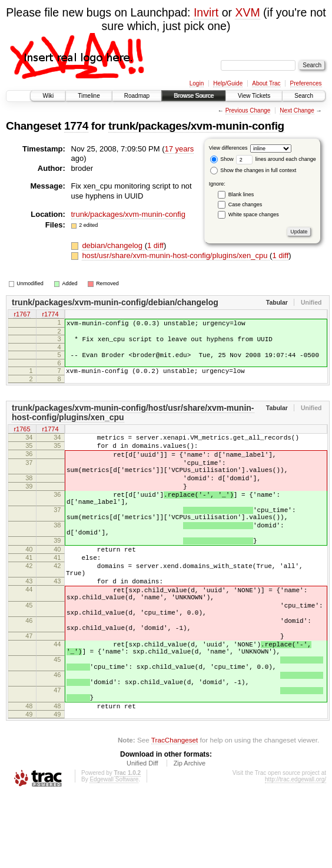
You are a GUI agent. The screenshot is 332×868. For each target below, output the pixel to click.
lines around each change (276, 159)
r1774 (50, 315)
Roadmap (137, 96)
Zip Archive (190, 836)
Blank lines (241, 194)
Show (222, 159)
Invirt (206, 12)
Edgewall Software (114, 852)
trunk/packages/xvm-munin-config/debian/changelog (115, 302)
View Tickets (254, 96)
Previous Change (248, 110)
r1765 (22, 438)
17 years (179, 149)
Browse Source (194, 96)
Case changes (245, 204)
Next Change (297, 110)
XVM (247, 12)
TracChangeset (175, 812)
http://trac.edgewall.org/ (296, 852)
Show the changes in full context (253, 170)
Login (197, 83)
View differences (228, 148)
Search (304, 96)
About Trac (266, 83)
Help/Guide (228, 83)
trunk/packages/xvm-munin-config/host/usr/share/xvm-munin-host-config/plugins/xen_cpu (133, 421)
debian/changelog (113, 245)
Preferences (306, 83)
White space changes (254, 214)
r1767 (22, 315)
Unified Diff (142, 836)
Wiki (48, 96)
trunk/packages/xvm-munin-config (196, 126)
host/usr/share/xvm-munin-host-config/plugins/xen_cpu (176, 255)
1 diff (155, 245)
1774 (76, 126)
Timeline (89, 96)
